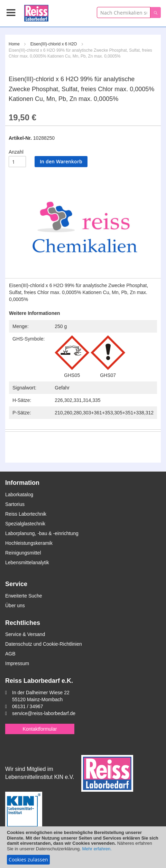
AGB (10, 654)
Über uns (15, 605)
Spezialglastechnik (25, 524)
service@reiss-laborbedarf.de (44, 713)
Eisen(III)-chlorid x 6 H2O (54, 44)
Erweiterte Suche (24, 596)
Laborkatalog (19, 495)
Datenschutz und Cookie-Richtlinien (44, 644)
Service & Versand (25, 634)
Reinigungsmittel (23, 553)
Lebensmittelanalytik (27, 562)
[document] (83, 847)
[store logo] (36, 12)
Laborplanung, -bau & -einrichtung (42, 533)
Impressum (17, 663)
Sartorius (15, 504)
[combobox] (124, 12)
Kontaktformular (40, 729)
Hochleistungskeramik (29, 543)
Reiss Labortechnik (26, 514)
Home (14, 44)
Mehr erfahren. (97, 849)
